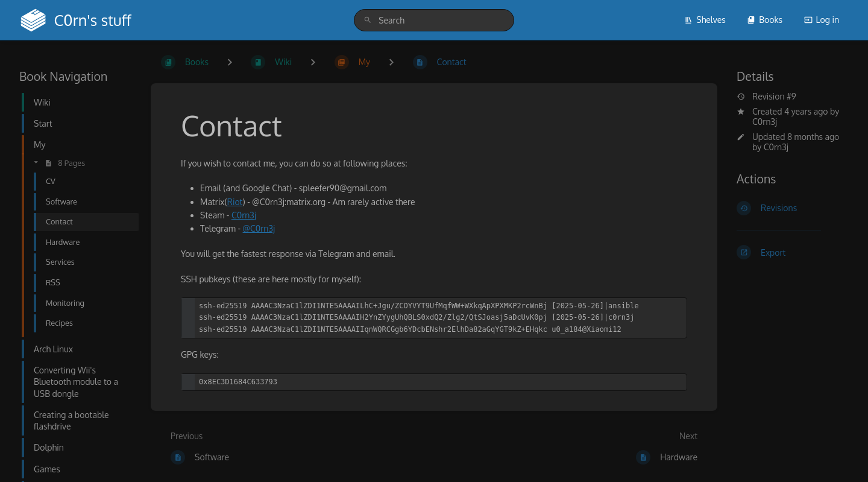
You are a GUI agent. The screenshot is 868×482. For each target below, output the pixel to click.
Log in (822, 20)
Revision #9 (766, 97)
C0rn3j (765, 122)
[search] (434, 20)
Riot (235, 202)
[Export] (793, 252)
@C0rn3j (259, 228)
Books (765, 20)
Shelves (705, 20)
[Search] (368, 20)
